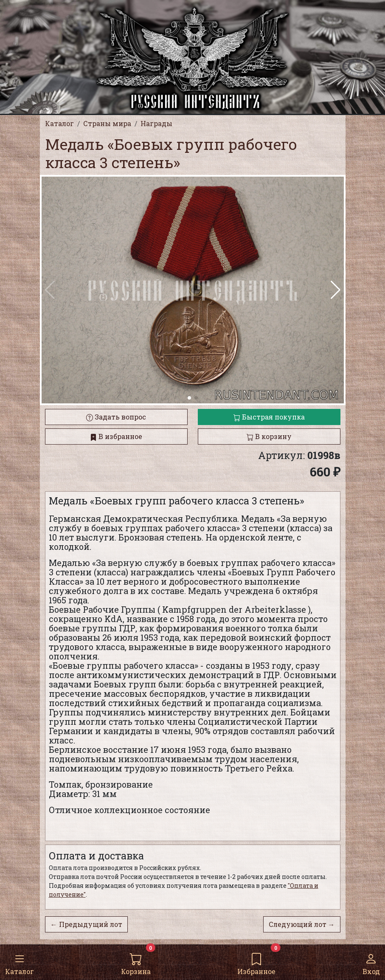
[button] (336, 290)
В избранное (116, 436)
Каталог (20, 962)
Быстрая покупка (269, 417)
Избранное (256, 962)
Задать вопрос (116, 417)
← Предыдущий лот (86, 924)
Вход (371, 962)
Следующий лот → (302, 924)
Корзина (136, 962)
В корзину (269, 436)
